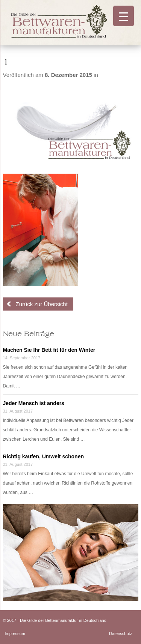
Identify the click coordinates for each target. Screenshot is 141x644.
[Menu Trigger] (124, 16)
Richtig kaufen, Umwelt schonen (43, 456)
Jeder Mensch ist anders (34, 403)
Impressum (15, 633)
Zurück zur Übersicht (42, 304)
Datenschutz (121, 633)
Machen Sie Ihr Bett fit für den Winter (49, 350)
